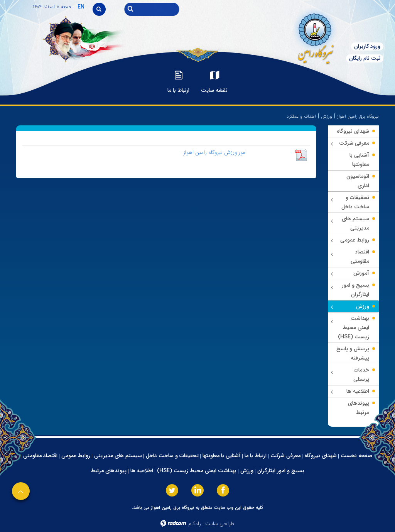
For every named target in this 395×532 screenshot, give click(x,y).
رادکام (195, 524)
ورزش (327, 116)
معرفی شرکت (285, 456)
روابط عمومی (76, 456)
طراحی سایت (220, 524)
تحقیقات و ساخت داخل (172, 456)
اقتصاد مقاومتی (40, 456)
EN (81, 7)
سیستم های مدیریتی (118, 456)
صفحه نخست (356, 456)
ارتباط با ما (256, 456)
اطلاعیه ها (142, 471)
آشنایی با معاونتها (222, 456)
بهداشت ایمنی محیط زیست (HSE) (197, 471)
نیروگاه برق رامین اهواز (358, 116)
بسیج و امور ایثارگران (281, 471)
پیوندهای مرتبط (109, 471)
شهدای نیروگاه (321, 456)
